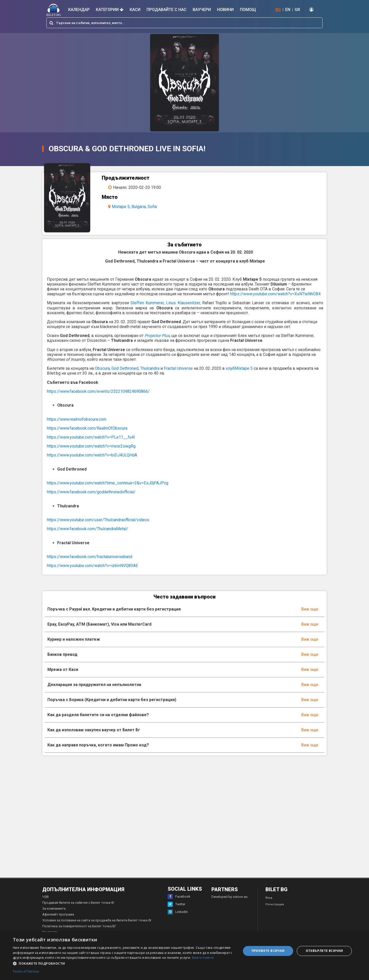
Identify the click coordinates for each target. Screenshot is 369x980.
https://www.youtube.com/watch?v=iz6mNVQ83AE (92, 566)
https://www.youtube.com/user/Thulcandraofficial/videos (98, 520)
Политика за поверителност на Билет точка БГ (79, 926)
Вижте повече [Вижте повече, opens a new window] (203, 958)
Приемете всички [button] (268, 951)
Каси (135, 10)
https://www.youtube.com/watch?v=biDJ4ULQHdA (92, 455)
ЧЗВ (45, 897)
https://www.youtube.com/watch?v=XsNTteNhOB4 (275, 294)
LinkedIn (178, 912)
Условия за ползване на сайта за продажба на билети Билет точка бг (97, 920)
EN (288, 10)
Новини (225, 10)
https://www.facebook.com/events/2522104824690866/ (98, 391)
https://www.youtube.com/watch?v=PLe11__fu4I (91, 437)
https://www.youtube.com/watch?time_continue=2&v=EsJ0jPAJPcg (108, 483)
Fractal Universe (178, 368)
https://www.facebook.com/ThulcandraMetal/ (88, 529)
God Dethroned (125, 368)
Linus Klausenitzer (183, 303)
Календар (79, 10)
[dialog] (184, 956)
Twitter (176, 904)
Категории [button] (110, 10)
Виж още (310, 609)
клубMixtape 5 (239, 368)
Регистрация (275, 904)
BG (278, 10)
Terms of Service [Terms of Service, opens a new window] (26, 972)
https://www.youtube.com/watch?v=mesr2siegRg (91, 446)
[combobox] (184, 23)
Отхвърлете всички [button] (324, 951)
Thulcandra (150, 368)
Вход (269, 898)
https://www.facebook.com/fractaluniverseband (90, 557)
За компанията (54, 908)
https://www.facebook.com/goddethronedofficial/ (91, 492)
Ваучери (202, 10)
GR (297, 10)
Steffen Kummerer (147, 303)
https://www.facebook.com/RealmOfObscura (87, 428)
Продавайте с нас (167, 10)
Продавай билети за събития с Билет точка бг (78, 903)
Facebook (179, 897)
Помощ (248, 10)
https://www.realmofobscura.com (77, 419)
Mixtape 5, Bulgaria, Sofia (134, 207)
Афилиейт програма (58, 914)
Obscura (102, 368)
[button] (124, 963)
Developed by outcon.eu (229, 897)
